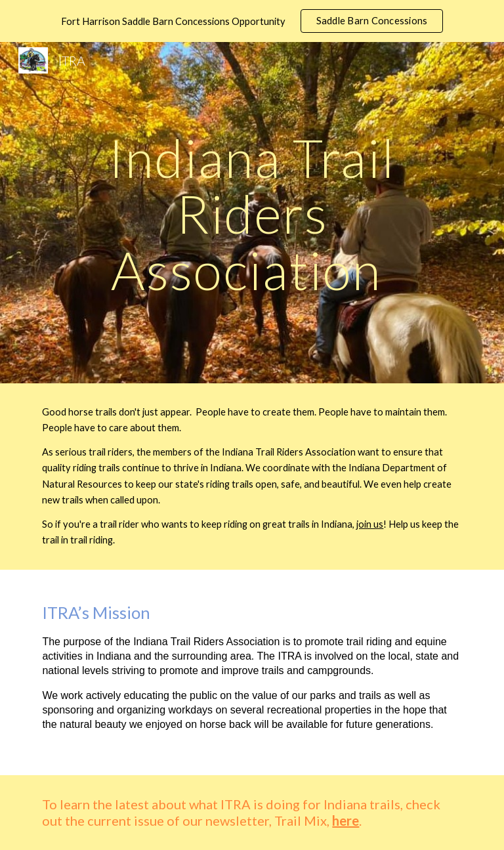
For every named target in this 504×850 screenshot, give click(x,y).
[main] (252, 213)
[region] (252, 21)
